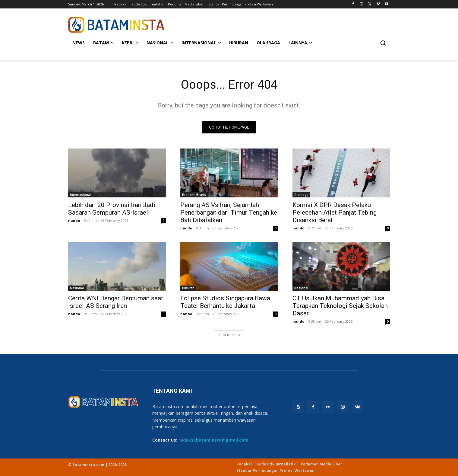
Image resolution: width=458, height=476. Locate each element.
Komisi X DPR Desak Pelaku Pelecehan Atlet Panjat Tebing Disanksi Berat (335, 212)
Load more (229, 335)
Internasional (80, 195)
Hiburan (188, 288)
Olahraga (301, 195)
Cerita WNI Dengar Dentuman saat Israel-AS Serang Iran (116, 302)
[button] (383, 43)
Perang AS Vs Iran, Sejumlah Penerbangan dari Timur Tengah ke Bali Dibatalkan (229, 212)
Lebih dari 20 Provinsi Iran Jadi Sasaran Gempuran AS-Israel (112, 209)
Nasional (77, 288)
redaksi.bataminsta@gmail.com (213, 440)
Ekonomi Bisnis (194, 195)
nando (74, 220)
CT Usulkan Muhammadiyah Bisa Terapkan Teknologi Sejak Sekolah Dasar (340, 306)
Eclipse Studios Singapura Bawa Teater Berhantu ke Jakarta (225, 302)
